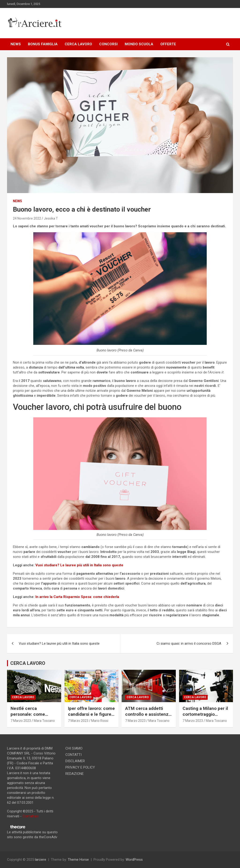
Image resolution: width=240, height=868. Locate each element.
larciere (41, 860)
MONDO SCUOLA (139, 44)
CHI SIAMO (74, 748)
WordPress (134, 860)
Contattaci (31, 816)
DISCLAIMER (75, 761)
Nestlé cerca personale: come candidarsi (28, 714)
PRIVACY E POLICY (80, 767)
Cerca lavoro (23, 697)
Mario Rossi (100, 721)
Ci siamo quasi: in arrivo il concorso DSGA (189, 643)
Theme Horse (78, 860)
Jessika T (51, 218)
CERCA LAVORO (78, 44)
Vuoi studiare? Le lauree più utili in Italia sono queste (79, 565)
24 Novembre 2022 (27, 218)
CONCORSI (108, 44)
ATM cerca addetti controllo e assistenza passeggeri (148, 714)
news (17, 201)
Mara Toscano (44, 721)
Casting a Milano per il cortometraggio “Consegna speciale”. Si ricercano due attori (206, 717)
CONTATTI (73, 755)
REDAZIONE (75, 774)
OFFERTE (168, 44)
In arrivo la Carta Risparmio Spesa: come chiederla (77, 597)
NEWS (16, 44)
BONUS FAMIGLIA (43, 44)
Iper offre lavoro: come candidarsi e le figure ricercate (91, 714)
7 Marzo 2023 (21, 721)
